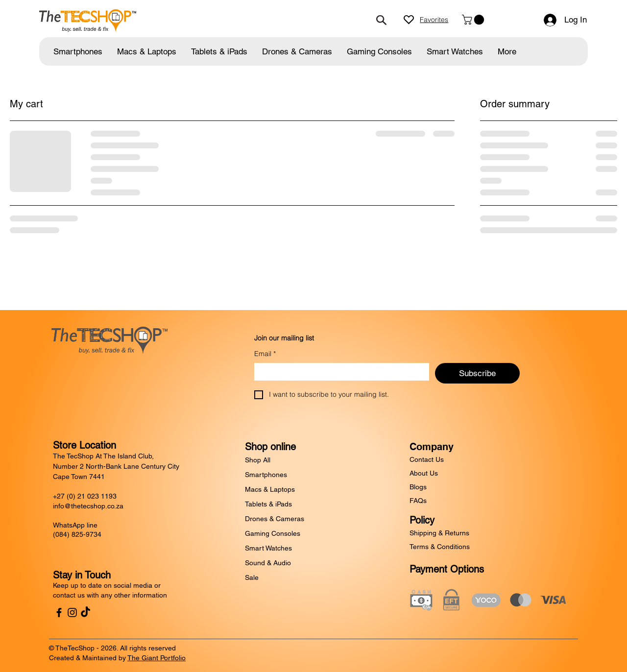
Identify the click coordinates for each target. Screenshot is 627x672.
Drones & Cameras (275, 519)
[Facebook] (59, 612)
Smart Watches (268, 548)
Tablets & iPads (268, 504)
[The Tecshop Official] (85, 612)
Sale (252, 577)
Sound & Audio (268, 563)
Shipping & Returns (439, 533)
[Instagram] (72, 612)
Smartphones (266, 475)
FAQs (418, 501)
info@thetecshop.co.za (88, 506)
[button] (474, 20)
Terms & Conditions (440, 547)
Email (265, 354)
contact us (69, 595)
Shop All (258, 460)
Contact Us (427, 459)
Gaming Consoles (273, 533)
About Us (424, 473)
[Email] (339, 372)
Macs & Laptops (270, 489)
